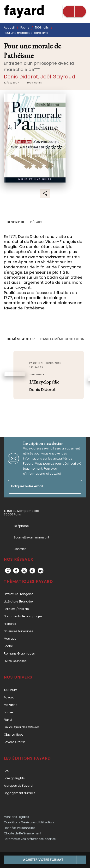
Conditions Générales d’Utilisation (29, 822)
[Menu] (74, 12)
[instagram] (8, 571)
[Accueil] (24, 11)
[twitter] (24, 571)
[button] (34, 83)
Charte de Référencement (23, 833)
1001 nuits (42, 27)
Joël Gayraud (58, 77)
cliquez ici (53, 474)
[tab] (16, 223)
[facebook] (16, 571)
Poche (25, 27)
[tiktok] (32, 571)
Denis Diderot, (22, 77)
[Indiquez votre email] (39, 487)
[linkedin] (41, 571)
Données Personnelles (20, 828)
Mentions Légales (16, 817)
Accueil (9, 27)
